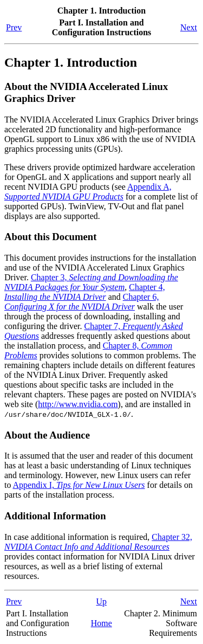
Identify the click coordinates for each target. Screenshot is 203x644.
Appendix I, (79, 485)
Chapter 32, (98, 542)
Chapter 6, (81, 302)
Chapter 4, (85, 292)
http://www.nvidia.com (78, 404)
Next (189, 27)
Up (102, 601)
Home (101, 623)
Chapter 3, (91, 282)
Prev (14, 27)
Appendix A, (88, 192)
